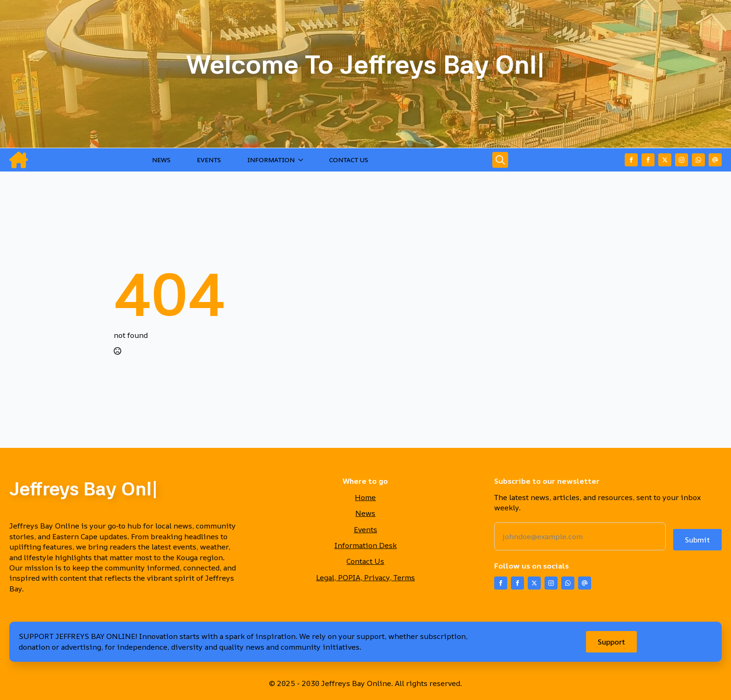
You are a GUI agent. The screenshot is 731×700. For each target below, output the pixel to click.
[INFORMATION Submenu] (303, 160)
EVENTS (209, 160)
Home (365, 497)
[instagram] (682, 160)
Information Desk (365, 545)
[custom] (698, 160)
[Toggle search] (500, 160)
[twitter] (665, 160)
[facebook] (631, 160)
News (365, 513)
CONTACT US (349, 160)
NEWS (161, 160)
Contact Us (365, 561)
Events (365, 529)
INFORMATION (271, 160)
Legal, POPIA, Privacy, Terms (365, 577)
